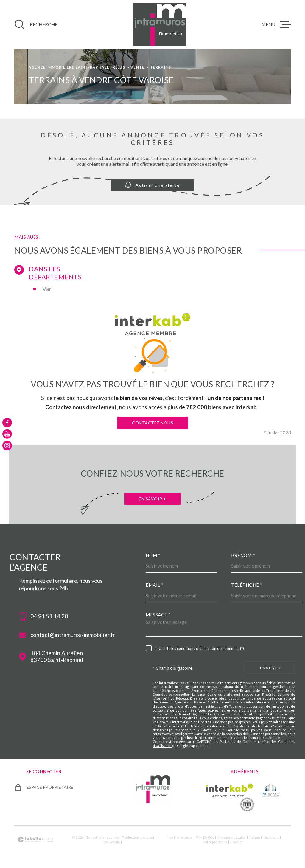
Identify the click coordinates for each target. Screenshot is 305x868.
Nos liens (271, 837)
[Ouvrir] (36, 24)
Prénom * (243, 555)
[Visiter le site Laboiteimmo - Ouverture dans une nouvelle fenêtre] (35, 840)
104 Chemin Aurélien (57, 657)
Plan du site (205, 837)
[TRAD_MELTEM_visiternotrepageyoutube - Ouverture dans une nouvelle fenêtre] (7, 434)
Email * (155, 585)
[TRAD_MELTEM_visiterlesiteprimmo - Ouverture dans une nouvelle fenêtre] (271, 790)
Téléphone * (247, 585)
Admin (255, 837)
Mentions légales (232, 837)
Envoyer (270, 668)
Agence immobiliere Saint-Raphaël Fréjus (77, 67)
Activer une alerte (153, 185)
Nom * (153, 555)
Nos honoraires (180, 837)
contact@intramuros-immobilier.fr (73, 635)
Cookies (237, 842)
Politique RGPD (215, 842)
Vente (137, 67)
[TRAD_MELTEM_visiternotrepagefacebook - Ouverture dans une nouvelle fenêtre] (7, 423)
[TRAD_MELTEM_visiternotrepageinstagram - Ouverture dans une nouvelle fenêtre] (7, 445)
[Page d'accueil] (160, 25)
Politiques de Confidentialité (243, 741)
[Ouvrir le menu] (276, 24)
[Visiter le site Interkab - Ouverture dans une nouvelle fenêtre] (229, 790)
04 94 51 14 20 (49, 616)
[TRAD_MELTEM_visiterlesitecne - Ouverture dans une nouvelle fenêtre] (247, 804)
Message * (158, 615)
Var (47, 289)
